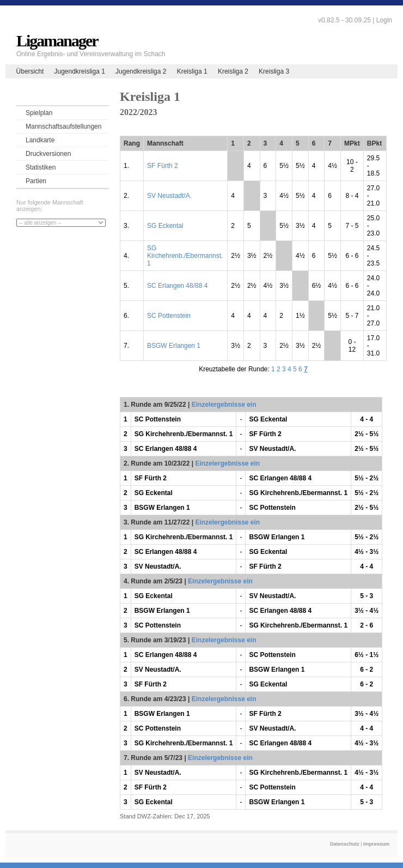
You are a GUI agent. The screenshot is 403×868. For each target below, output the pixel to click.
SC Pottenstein (169, 316)
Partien (36, 181)
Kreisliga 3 (274, 71)
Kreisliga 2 (233, 71)
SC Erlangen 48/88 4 (177, 286)
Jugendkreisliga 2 (141, 71)
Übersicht (30, 71)
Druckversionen (48, 154)
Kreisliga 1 (192, 71)
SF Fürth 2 (163, 166)
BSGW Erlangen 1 (174, 346)
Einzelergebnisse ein (224, 405)
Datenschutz (345, 844)
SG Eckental (165, 226)
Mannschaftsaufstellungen (63, 126)
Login (384, 20)
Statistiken (41, 167)
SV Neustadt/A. (169, 196)
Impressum (376, 844)
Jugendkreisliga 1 (79, 71)
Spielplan (39, 113)
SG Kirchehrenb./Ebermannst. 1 (185, 256)
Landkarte (40, 140)
